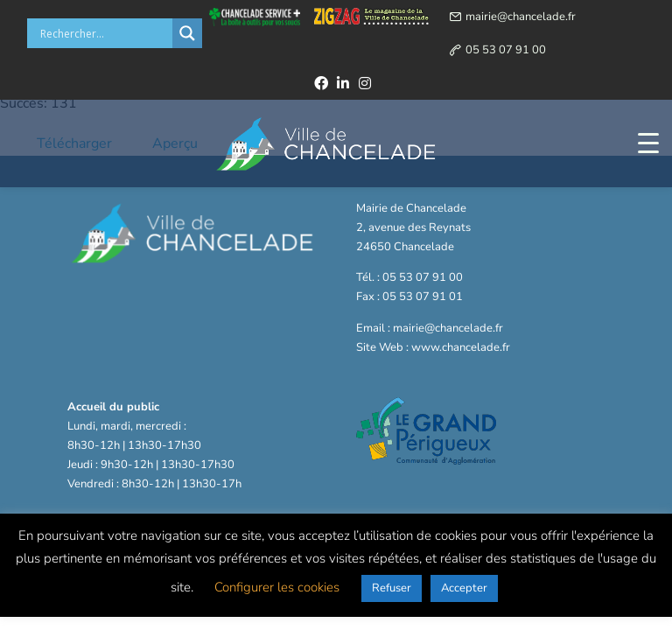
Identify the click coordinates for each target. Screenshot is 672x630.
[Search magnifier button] (187, 33)
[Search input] (104, 33)
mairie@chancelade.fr (521, 17)
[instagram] (365, 83)
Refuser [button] (392, 588)
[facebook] (321, 83)
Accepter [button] (464, 588)
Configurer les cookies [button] (277, 587)
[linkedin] (343, 83)
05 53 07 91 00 (506, 50)
